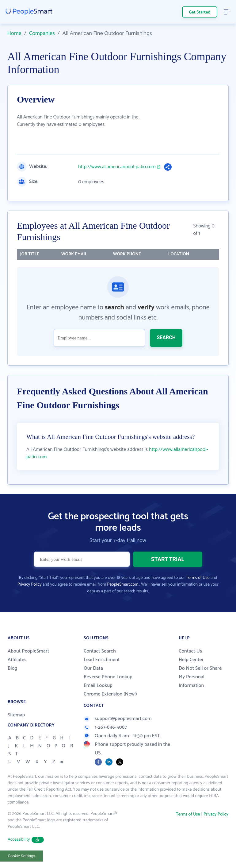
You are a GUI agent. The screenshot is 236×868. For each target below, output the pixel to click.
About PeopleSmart (28, 651)
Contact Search (100, 651)
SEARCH (166, 337)
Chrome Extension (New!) (110, 694)
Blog (13, 668)
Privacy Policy (30, 585)
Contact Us (190, 651)
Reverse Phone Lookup (108, 677)
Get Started (200, 12)
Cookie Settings (22, 856)
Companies (42, 33)
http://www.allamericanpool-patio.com (117, 167)
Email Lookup (98, 686)
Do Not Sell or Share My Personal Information (200, 677)
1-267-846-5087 (105, 727)
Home (14, 33)
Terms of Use (198, 578)
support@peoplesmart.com (118, 719)
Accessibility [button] (26, 840)
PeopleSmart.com (123, 585)
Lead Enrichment (102, 660)
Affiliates (17, 660)
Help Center (191, 660)
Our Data (93, 668)
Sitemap (16, 715)
